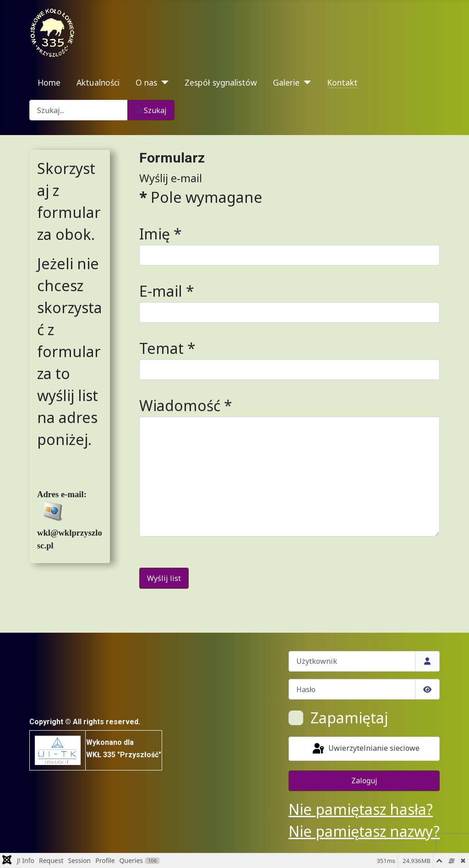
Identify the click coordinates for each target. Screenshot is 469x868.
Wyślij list (164, 578)
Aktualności (98, 82)
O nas (146, 82)
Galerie (286, 82)
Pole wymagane (201, 197)
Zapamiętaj (349, 718)
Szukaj (151, 110)
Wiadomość (186, 405)
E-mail (167, 291)
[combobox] (79, 110)
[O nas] (163, 82)
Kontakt (342, 82)
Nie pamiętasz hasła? (361, 809)
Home (49, 82)
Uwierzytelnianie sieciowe (365, 749)
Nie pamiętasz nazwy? (364, 831)
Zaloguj (364, 781)
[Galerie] (305, 82)
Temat (167, 348)
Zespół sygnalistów (221, 82)
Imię (161, 234)
